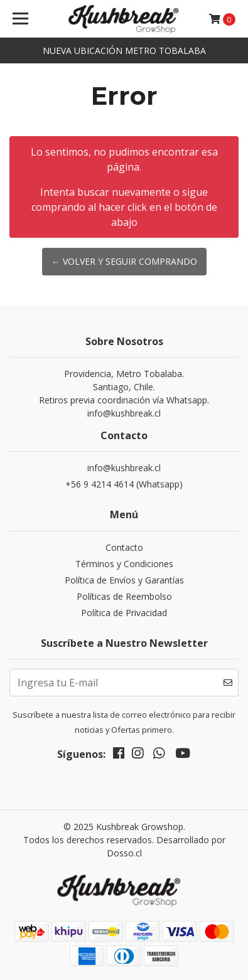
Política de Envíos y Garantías (124, 580)
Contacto (124, 547)
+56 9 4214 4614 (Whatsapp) (124, 484)
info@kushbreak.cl (124, 468)
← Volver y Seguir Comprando (124, 261)
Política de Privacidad (124, 613)
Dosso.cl (124, 853)
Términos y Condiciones (124, 564)
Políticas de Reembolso (124, 596)
